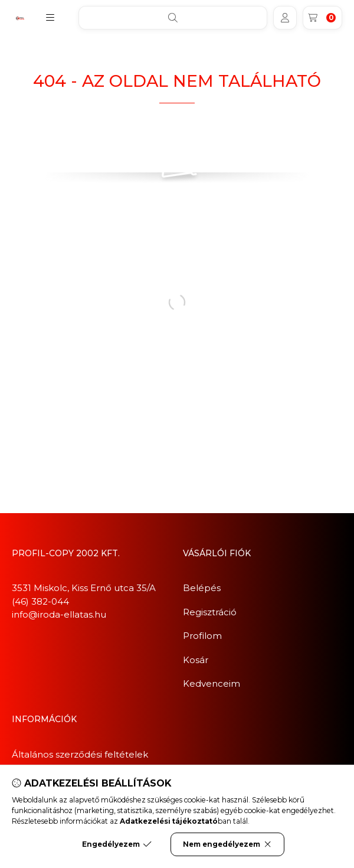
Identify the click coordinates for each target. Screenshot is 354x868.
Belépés (202, 588)
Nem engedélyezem (227, 844)
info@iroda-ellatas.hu (59, 614)
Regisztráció (210, 612)
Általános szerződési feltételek (80, 754)
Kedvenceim (212, 683)
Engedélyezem (117, 844)
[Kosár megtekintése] (322, 18)
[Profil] (285, 18)
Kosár (196, 660)
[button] (50, 18)
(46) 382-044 (40, 601)
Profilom (202, 636)
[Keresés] (173, 18)
